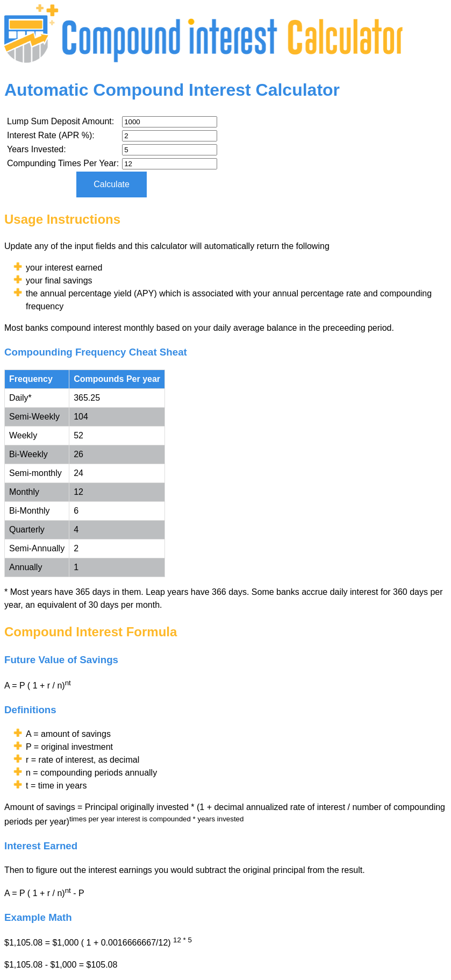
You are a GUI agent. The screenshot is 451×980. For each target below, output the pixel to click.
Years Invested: (37, 149)
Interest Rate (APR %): (51, 135)
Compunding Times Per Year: (63, 163)
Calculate (112, 184)
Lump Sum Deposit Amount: (60, 121)
